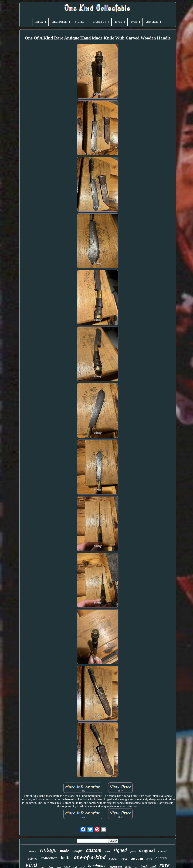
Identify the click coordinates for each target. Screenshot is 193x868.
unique (78, 851)
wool (124, 858)
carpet (113, 859)
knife (66, 858)
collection (49, 858)
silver (108, 852)
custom (94, 850)
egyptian (137, 858)
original (147, 850)
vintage (48, 850)
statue (32, 851)
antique (162, 858)
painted (33, 859)
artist (149, 859)
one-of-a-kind (90, 857)
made (64, 851)
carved (162, 851)
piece (133, 852)
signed (120, 850)
